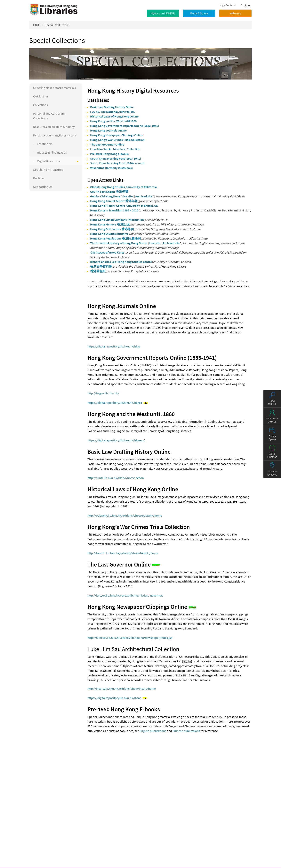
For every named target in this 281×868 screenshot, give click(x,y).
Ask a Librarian (272, 455)
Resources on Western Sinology (54, 127)
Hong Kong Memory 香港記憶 (110, 224)
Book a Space (272, 438)
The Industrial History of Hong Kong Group (119, 243)
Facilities (39, 178)
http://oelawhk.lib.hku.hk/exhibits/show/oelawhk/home (125, 515)
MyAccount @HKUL (163, 13)
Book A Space (199, 13)
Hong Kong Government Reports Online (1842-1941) (124, 126)
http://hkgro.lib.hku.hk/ (103, 393)
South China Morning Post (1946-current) (117, 163)
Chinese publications (186, 731)
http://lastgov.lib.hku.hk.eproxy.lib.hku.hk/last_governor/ (125, 595)
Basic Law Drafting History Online (112, 107)
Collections (40, 105)
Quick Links (41, 96)
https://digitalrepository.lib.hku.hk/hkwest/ (116, 440)
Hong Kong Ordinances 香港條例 (112, 229)
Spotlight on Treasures (48, 170)
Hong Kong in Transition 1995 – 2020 (114, 210)
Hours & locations (272, 473)
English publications (153, 731)
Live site (127, 196)
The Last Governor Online (107, 144)
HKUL (37, 25)
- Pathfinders (43, 144)
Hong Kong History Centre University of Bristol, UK (124, 206)
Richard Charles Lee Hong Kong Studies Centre (121, 262)
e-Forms (236, 13)
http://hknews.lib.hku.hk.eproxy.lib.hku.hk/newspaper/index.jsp (130, 638)
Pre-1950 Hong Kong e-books (109, 154)
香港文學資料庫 (101, 266)
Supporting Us (43, 187)
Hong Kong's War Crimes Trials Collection (117, 140)
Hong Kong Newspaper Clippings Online (117, 135)
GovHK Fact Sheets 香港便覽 (109, 192)
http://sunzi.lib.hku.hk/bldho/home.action (116, 478)
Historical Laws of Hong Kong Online (114, 116)
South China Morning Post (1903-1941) (116, 158)
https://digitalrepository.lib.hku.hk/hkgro (115, 403)
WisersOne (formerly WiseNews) (111, 168)
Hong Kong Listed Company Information (117, 220)
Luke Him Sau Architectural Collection (115, 149)
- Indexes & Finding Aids (50, 152)
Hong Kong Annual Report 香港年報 (114, 201)
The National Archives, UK (118, 112)
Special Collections (57, 25)
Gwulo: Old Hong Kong (105, 196)
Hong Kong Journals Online (108, 130)
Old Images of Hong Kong (107, 252)
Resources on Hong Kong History (55, 135)
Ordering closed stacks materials (55, 88)
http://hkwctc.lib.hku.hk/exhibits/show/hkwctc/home (123, 553)
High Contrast (228, 5)
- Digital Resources (47, 161)
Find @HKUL (272, 402)
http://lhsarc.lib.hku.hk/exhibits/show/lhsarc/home (122, 689)
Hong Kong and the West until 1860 (113, 121)
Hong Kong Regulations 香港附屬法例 (115, 238)
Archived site (144, 196)
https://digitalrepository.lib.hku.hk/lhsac (114, 698)
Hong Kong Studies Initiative (109, 234)
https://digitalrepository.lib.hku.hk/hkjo (114, 346)
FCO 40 (95, 112)
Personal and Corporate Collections (49, 116)
